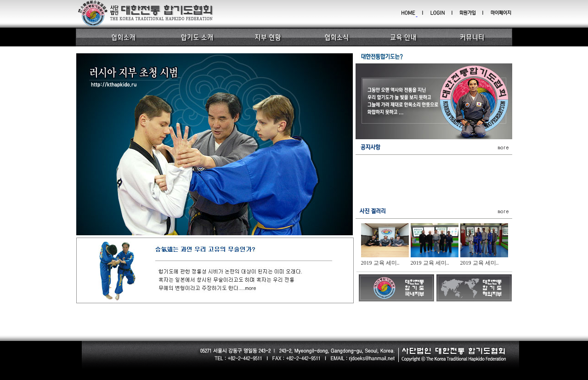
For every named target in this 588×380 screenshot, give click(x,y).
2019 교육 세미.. (380, 263)
